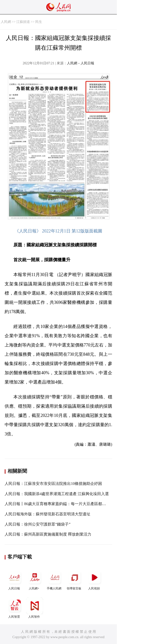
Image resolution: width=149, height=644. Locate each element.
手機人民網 (55, 580)
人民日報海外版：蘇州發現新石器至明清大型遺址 (47, 514)
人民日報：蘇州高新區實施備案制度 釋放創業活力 (48, 534)
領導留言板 (74, 580)
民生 (39, 22)
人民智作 (35, 608)
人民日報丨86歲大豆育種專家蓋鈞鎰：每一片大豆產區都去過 (57, 504)
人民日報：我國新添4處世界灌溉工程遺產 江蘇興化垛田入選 (57, 494)
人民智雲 (15, 608)
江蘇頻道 (23, 22)
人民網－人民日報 (81, 63)
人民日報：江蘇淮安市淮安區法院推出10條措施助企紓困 (53, 484)
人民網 (6, 22)
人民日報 (15, 580)
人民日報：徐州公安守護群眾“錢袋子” (37, 524)
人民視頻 (94, 580)
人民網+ (35, 580)
